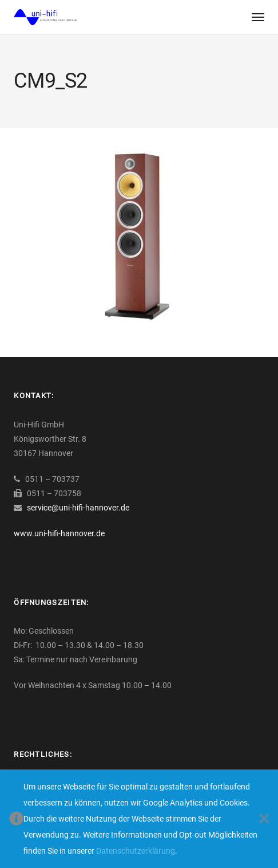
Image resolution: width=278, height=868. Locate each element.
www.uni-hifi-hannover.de (59, 533)
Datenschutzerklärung (136, 851)
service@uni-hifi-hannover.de (78, 508)
